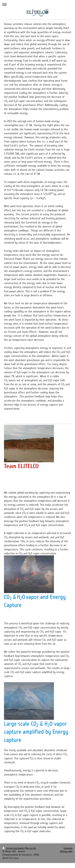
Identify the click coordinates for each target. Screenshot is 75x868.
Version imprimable (13, 848)
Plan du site (31, 848)
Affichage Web (66, 851)
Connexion (68, 848)
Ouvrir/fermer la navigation (37, 4)
